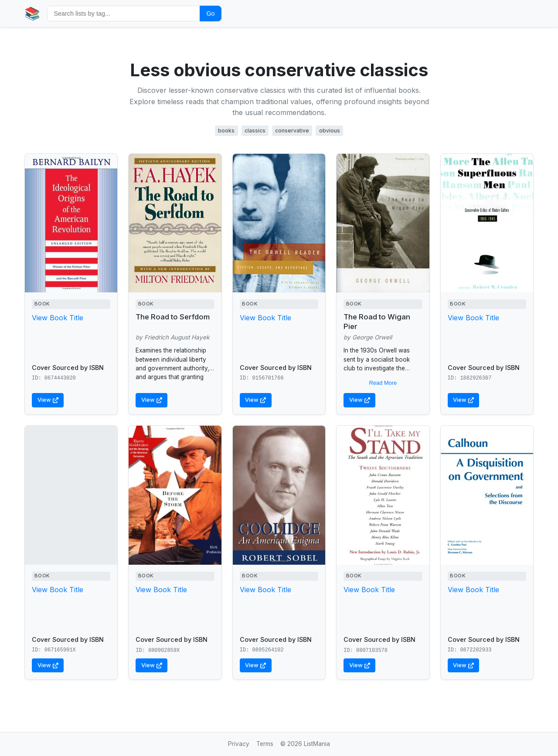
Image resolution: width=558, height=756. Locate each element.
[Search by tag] (124, 13)
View (48, 400)
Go (210, 14)
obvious (330, 131)
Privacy (239, 744)
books (226, 131)
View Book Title (58, 318)
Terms (265, 744)
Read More (383, 383)
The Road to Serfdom (173, 317)
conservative (292, 131)
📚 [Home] (32, 13)
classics (255, 131)
